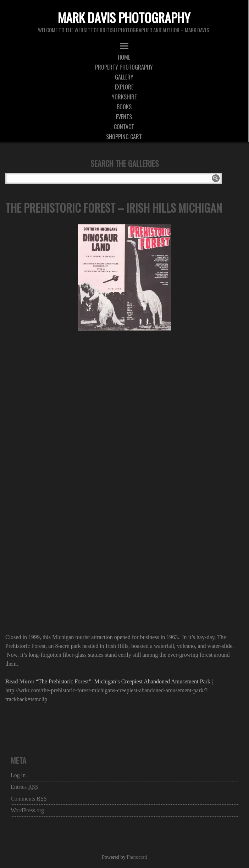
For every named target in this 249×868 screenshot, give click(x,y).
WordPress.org (27, 810)
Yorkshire (124, 97)
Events (124, 117)
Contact (124, 127)
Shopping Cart (124, 137)
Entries (24, 787)
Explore (124, 87)
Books (124, 107)
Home (124, 57)
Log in (18, 775)
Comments (29, 799)
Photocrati (137, 857)
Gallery (124, 77)
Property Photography (124, 67)
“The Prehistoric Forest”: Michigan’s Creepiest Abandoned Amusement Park (123, 681)
